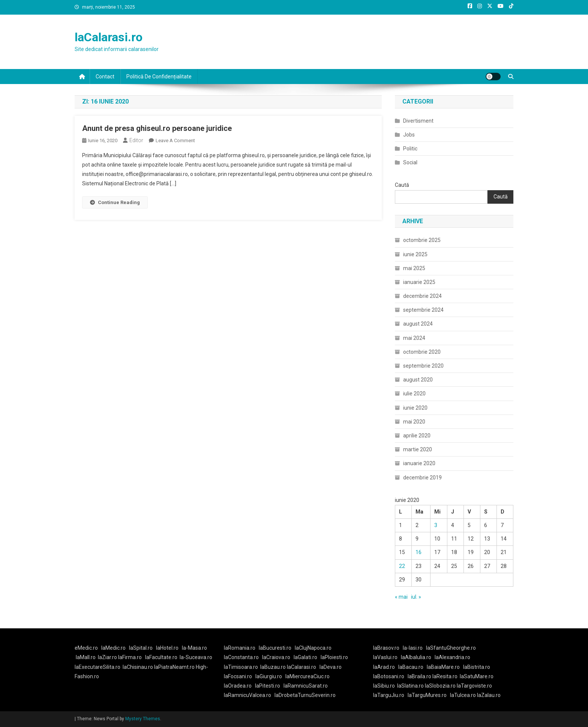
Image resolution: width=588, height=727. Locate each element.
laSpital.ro (141, 648)
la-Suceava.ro (196, 657)
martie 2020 (418, 449)
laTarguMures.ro (427, 695)
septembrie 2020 (423, 366)
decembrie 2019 (422, 478)
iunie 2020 (415, 408)
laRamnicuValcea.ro (247, 695)
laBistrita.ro (477, 667)
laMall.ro (86, 657)
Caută (402, 185)
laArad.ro (384, 667)
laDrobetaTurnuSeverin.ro (305, 695)
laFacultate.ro (161, 657)
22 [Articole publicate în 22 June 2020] (402, 566)
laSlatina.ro (410, 686)
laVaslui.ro (387, 657)
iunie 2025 (415, 254)
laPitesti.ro (268, 686)
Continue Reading (115, 202)
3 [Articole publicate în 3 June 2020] (436, 525)
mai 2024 (414, 338)
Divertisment (418, 121)
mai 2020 (414, 422)
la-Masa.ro (194, 648)
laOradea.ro (238, 686)
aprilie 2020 (417, 436)
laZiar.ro (108, 657)
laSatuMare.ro (477, 676)
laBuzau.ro (274, 667)
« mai (401, 597)
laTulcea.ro (463, 695)
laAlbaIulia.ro (416, 657)
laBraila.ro (419, 676)
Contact (105, 77)
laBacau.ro (411, 667)
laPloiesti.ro (334, 657)
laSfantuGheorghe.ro (451, 648)
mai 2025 (414, 268)
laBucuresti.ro (275, 648)
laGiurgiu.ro (270, 676)
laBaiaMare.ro (443, 667)
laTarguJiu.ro (390, 695)
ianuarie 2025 (419, 282)
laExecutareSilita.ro (97, 667)
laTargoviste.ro (474, 686)
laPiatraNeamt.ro (174, 667)
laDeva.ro (331, 667)
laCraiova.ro (276, 657)
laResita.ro (445, 676)
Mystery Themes (143, 719)
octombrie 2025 (422, 240)
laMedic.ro (114, 648)
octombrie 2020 (422, 352)
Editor (136, 140)
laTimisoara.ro (241, 667)
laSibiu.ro (384, 686)
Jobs (409, 135)
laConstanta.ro (241, 657)
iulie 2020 (414, 394)
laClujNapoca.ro (313, 648)
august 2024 (418, 324)
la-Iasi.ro (413, 648)
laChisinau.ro (138, 667)
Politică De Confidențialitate (159, 77)
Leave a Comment (175, 140)
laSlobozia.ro (440, 686)
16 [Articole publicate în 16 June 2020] (418, 552)
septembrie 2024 (423, 310)
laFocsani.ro (238, 676)
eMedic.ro (86, 648)
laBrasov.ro (386, 648)
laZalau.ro (489, 695)
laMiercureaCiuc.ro (307, 676)
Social (410, 162)
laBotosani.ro (389, 676)
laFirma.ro (130, 657)
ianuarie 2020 (419, 463)
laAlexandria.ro (452, 657)
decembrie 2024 (422, 296)
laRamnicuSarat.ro (306, 686)
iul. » (416, 597)
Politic (410, 149)
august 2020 (418, 380)
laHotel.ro (167, 648)
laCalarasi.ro (109, 37)
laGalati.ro (305, 657)
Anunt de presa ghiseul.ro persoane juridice (157, 128)
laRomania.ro (240, 648)
